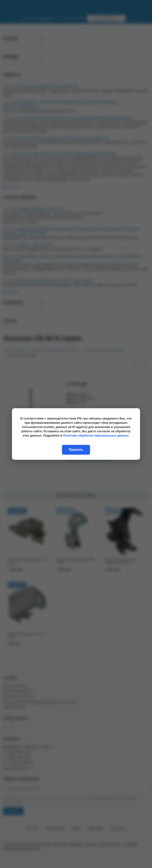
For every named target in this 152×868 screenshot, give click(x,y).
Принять (76, 450)
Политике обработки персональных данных (96, 435)
